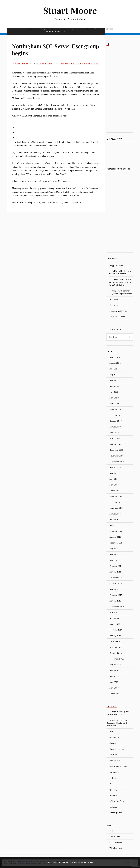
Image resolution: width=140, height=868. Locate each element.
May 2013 (114, 682)
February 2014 (116, 630)
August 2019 (115, 427)
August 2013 (115, 665)
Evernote (113, 755)
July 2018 (114, 473)
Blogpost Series (33, 29)
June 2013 (114, 676)
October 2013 (116, 653)
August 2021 (115, 363)
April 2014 (114, 618)
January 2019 (115, 444)
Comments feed (116, 842)
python (112, 778)
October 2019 (116, 421)
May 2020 (114, 392)
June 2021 (114, 369)
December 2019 (116, 415)
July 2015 (114, 589)
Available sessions (106, 29)
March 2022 (115, 357)
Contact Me (65, 29)
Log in (112, 831)
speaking (113, 789)
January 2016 (115, 572)
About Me (51, 29)
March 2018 (115, 491)
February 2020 (116, 409)
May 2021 (114, 374)
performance (115, 760)
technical (113, 807)
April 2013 (114, 688)
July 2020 (114, 380)
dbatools (113, 743)
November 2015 (116, 578)
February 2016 (116, 566)
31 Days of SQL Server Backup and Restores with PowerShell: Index (120, 282)
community (64, 63)
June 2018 (114, 479)
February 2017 (116, 531)
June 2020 (114, 386)
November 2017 (116, 508)
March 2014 (115, 624)
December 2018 (116, 450)
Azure (112, 731)
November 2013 (116, 647)
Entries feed (115, 836)
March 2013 (115, 694)
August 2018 (115, 467)
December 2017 (116, 502)
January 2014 (115, 636)
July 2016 (114, 554)
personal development (119, 766)
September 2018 (117, 462)
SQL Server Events (91, 63)
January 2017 (115, 537)
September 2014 (117, 607)
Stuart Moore (70, 10)
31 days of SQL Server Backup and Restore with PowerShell (117, 723)
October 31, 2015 (44, 63)
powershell (114, 772)
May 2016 (114, 560)
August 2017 (115, 514)
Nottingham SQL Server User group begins (56, 50)
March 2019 (115, 438)
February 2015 (116, 595)
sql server (76, 63)
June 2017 (114, 525)
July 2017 (114, 520)
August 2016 (115, 549)
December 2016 (116, 543)
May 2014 (114, 612)
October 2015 (116, 583)
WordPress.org (116, 848)
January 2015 (115, 601)
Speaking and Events (84, 29)
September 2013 (117, 659)
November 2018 (116, 456)
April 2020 (114, 398)
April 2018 (114, 485)
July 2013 (114, 670)
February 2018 (116, 496)
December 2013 (116, 641)
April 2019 (114, 433)
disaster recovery (117, 749)
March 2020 (115, 403)
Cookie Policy (47, 864)
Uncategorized (116, 813)
